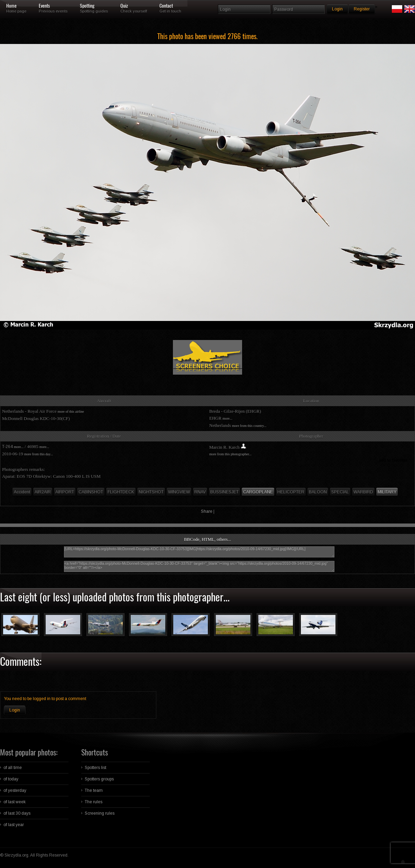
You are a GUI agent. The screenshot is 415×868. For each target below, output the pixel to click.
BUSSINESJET (224, 492)
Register (362, 9)
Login (15, 710)
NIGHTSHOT (151, 492)
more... (227, 418)
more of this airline (71, 411)
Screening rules (100, 813)
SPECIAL (340, 492)
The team (94, 790)
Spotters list (95, 768)
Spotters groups (99, 779)
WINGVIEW (179, 492)
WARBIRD (363, 492)
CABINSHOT (91, 492)
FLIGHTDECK (121, 492)
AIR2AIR (43, 492)
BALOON (318, 492)
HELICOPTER (291, 492)
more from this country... (249, 426)
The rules (94, 802)
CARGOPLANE (258, 492)
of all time (13, 768)
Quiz (124, 6)
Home (11, 6)
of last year (14, 825)
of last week (15, 802)
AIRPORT (65, 492)
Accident (22, 492)
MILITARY (387, 492)
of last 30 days (17, 813)
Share (207, 511)
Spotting (87, 6)
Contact (166, 6)
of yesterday (15, 790)
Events (44, 6)
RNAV (200, 492)
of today (11, 779)
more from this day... (39, 454)
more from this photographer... (230, 454)
